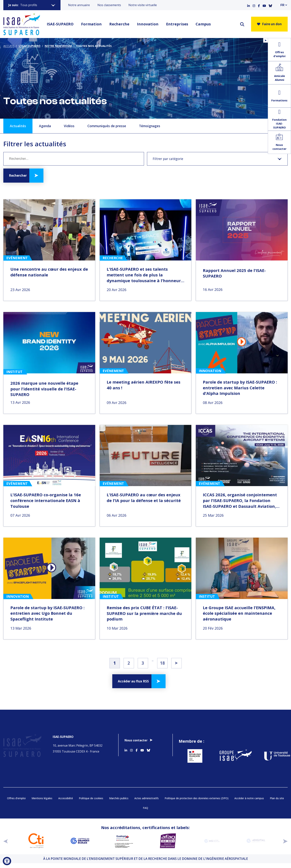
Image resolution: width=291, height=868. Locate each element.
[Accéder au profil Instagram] (254, 5)
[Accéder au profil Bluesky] (270, 5)
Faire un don (269, 24)
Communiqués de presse (107, 126)
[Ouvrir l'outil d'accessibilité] (7, 861)
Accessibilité (66, 803)
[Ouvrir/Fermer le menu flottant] (265, 40)
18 (162, 663)
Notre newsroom (58, 46)
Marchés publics (119, 803)
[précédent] (6, 846)
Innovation (148, 24)
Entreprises (177, 24)
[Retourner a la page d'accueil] (22, 24)
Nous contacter (136, 740)
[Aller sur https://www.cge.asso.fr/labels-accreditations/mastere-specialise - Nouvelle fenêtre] (212, 846)
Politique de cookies (91, 803)
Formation (91, 24)
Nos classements (109, 5)
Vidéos (69, 126)
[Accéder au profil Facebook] (259, 5)
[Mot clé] (74, 159)
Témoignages (150, 126)
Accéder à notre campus (249, 803)
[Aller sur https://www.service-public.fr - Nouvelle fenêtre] (195, 758)
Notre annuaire (79, 5)
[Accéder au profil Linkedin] (249, 5)
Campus (203, 24)
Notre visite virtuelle (143, 5)
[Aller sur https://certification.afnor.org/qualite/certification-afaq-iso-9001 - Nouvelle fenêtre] (168, 846)
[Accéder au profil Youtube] (264, 5)
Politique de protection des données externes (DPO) (197, 803)
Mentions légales (42, 803)
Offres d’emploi (16, 803)
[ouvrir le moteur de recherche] (242, 24)
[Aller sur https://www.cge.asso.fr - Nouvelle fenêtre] (80, 846)
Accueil (9, 46)
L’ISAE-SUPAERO (30, 46)
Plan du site (277, 803)
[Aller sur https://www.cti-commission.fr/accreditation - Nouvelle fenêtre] (36, 846)
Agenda (45, 126)
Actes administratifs (147, 803)
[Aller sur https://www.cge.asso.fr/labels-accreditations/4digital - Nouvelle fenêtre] (256, 846)
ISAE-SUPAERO (60, 24)
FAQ (145, 812)
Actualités (18, 126)
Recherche (119, 24)
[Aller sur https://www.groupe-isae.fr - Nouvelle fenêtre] (233, 758)
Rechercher (18, 175)
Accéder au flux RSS (133, 681)
